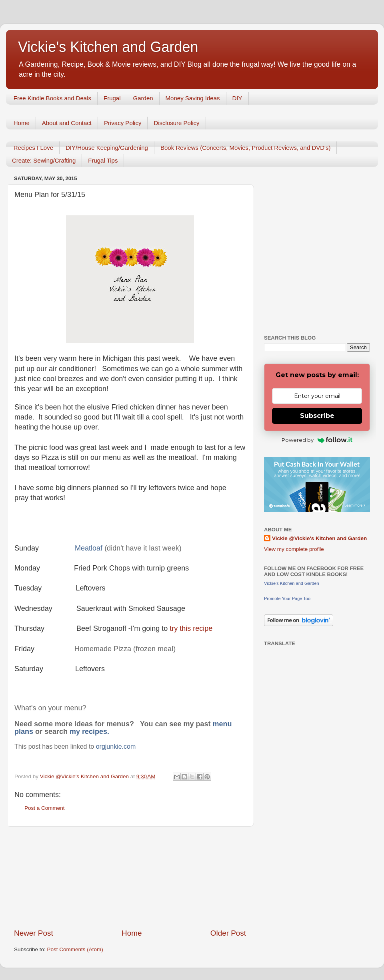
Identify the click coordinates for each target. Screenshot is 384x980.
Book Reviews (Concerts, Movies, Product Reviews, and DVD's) (246, 148)
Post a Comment (45, 808)
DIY (237, 98)
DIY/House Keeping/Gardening (107, 148)
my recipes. (89, 732)
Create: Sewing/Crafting (44, 160)
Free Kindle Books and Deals (52, 98)
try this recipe (191, 628)
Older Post (228, 933)
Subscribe (317, 416)
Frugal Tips (103, 160)
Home (22, 123)
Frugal (112, 98)
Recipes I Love (33, 148)
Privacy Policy (123, 123)
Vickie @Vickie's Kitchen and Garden (319, 538)
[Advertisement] (130, 877)
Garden (143, 98)
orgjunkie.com (116, 746)
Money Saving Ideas (193, 98)
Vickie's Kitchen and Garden (108, 47)
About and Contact (67, 123)
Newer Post (34, 933)
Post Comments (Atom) (75, 949)
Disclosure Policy (176, 123)
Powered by (317, 440)
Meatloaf (90, 548)
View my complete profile (294, 549)
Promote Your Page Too (287, 598)
